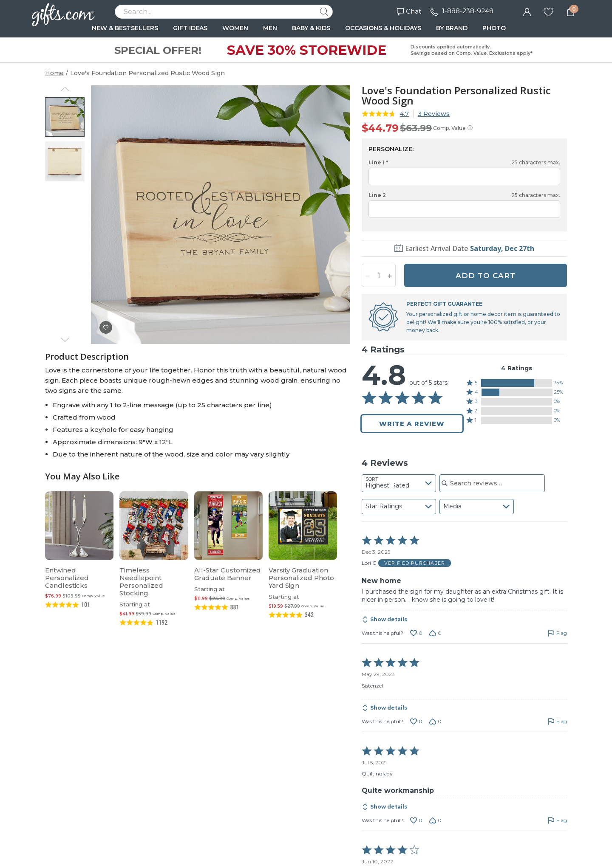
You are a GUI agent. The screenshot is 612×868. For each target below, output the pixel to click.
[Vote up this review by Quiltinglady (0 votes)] (416, 820)
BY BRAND (452, 28)
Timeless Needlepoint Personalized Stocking (141, 582)
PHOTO (494, 28)
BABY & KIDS (311, 28)
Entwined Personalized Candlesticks (67, 578)
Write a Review (412, 424)
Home (54, 73)
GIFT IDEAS (190, 28)
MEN (270, 28)
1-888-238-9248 (468, 11)
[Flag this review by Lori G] (557, 633)
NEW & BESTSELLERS (125, 28)
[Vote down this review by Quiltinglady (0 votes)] (435, 820)
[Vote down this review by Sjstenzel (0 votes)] (435, 721)
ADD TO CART (486, 276)
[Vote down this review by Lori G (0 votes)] (435, 633)
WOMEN (235, 28)
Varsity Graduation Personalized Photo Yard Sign (301, 578)
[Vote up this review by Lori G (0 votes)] (416, 633)
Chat (409, 11)
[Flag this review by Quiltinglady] (557, 820)
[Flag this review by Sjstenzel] (557, 721)
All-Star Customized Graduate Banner (228, 574)
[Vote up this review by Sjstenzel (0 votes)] (416, 721)
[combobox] (399, 483)
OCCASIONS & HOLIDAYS (383, 28)
